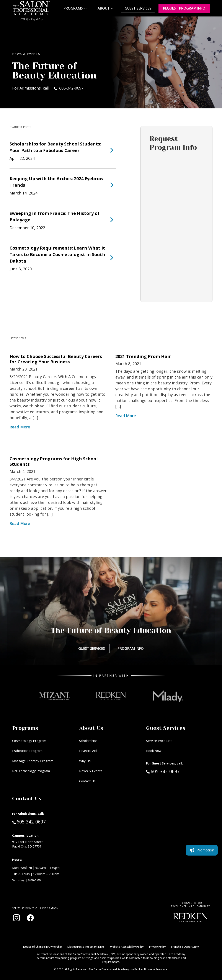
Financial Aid (88, 751)
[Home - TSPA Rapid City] (32, 8)
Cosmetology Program (29, 741)
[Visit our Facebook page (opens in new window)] (30, 918)
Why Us (85, 761)
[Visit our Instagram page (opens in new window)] (16, 918)
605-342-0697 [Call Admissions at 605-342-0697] (29, 822)
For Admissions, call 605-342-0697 (48, 88)
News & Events (91, 771)
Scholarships (88, 741)
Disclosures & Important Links (86, 947)
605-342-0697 (172, 771)
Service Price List (159, 741)
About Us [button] (91, 728)
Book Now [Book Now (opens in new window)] (154, 751)
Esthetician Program (27, 751)
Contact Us (87, 781)
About (104, 8)
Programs (73, 8)
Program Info (131, 648)
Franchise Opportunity (185, 947)
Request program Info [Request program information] (184, 8)
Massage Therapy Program (33, 761)
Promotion (202, 850)
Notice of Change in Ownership (42, 947)
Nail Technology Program (31, 771)
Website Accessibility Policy (127, 947)
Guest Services (138, 8)
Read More (20, 427)
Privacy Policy (157, 947)
